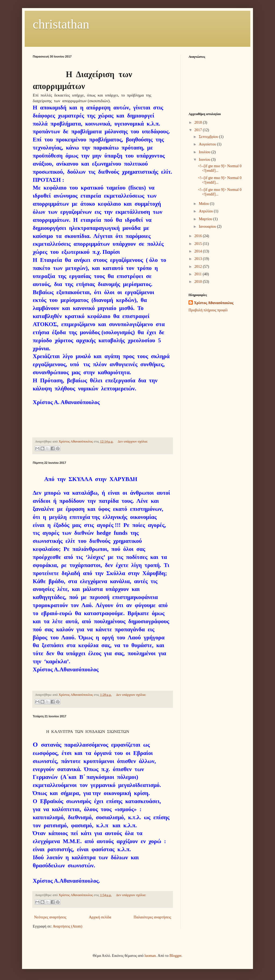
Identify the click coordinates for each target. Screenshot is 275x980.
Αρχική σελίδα (100, 917)
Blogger (175, 956)
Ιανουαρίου (208, 227)
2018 (199, 122)
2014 (199, 251)
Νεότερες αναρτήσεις (50, 917)
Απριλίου (206, 211)
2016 (199, 236)
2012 (199, 267)
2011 (199, 274)
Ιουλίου (205, 152)
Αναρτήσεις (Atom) (67, 926)
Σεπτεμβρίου (209, 137)
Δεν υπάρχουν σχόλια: (133, 441)
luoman (150, 956)
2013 (199, 259)
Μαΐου (204, 204)
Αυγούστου (208, 144)
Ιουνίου (205, 160)
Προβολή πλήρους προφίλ (208, 310)
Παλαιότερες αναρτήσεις (152, 917)
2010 (199, 282)
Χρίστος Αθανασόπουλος (214, 303)
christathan (61, 24)
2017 (199, 130)
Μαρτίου (206, 219)
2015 (199, 244)
